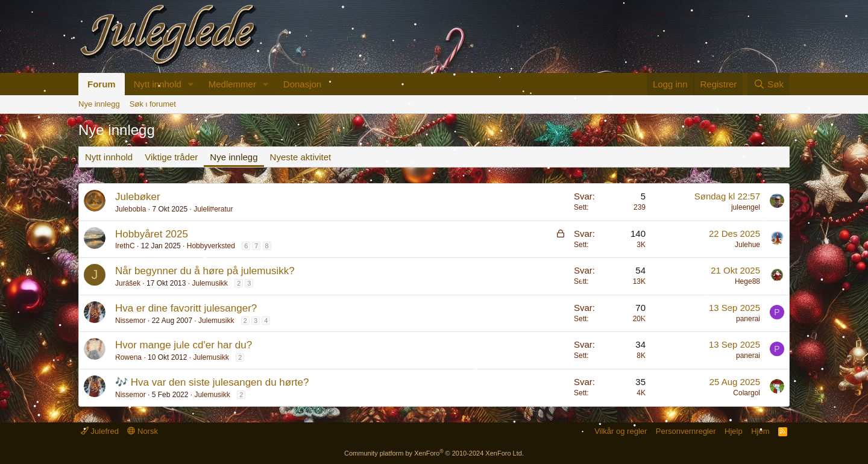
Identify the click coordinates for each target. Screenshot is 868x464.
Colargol (747, 393)
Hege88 (747, 281)
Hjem (760, 431)
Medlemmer (232, 84)
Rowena (128, 357)
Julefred (100, 431)
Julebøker (138, 197)
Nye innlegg (99, 104)
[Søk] (769, 84)
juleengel (746, 207)
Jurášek (128, 283)
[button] (191, 84)
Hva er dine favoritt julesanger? (186, 308)
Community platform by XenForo (434, 453)
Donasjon (302, 84)
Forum (102, 84)
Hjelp (734, 431)
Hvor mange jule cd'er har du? (184, 345)
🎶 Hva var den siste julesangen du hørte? (212, 382)
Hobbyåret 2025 (152, 234)
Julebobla (131, 209)
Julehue (747, 245)
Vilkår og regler (621, 431)
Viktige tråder (171, 157)
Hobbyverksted (211, 246)
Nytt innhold (158, 84)
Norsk (143, 431)
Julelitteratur (213, 209)
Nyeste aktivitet (301, 157)
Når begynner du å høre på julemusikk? (205, 271)
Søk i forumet (153, 104)
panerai (748, 319)
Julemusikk (209, 283)
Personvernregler (686, 431)
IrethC (125, 246)
